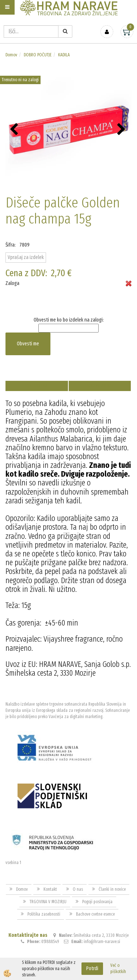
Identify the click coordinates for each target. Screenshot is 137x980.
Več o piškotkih (118, 968)
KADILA (64, 55)
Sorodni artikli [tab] (100, 386)
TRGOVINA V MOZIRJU (48, 902)
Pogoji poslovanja (97, 902)
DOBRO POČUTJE (38, 55)
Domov (11, 55)
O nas (78, 889)
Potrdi (92, 968)
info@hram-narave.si (102, 942)
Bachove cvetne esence (95, 914)
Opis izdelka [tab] (37, 386)
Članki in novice (112, 889)
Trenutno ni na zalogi (20, 80)
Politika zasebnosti (44, 914)
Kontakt (50, 889)
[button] (122, 130)
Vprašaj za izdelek (26, 257)
